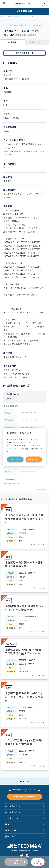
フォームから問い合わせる (26, 797)
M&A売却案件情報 (13, 17)
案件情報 (12, 42)
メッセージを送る (16, 862)
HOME (3, 17)
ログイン (44, 5)
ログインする (15, 460)
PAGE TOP (25, 781)
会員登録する (34, 460)
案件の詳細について (24, 53)
